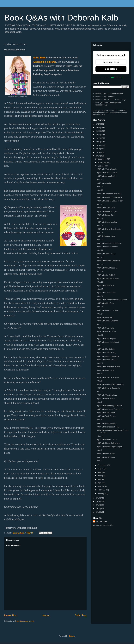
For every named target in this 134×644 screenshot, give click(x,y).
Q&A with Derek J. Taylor (107, 211)
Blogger (72, 636)
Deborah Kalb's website (105, 96)
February (102, 490)
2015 (98, 501)
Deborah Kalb (102, 521)
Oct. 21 (100, 257)
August (101, 469)
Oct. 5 (100, 420)
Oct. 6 (100, 402)
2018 (98, 152)
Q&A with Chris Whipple (107, 169)
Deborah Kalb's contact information (109, 93)
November (102, 162)
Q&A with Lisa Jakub (106, 317)
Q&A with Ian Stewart (106, 454)
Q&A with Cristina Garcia (107, 173)
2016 (98, 498)
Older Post (81, 615)
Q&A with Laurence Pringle (108, 310)
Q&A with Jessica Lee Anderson (110, 201)
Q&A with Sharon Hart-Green (109, 243)
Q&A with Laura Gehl (106, 215)
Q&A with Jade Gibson (106, 254)
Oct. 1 (100, 461)
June (100, 476)
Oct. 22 (100, 250)
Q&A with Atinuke (104, 183)
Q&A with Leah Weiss (106, 399)
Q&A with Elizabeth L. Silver (109, 367)
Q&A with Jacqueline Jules (108, 278)
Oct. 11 (100, 346)
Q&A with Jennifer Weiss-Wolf (109, 194)
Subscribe (111, 69)
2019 (98, 149)
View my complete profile (103, 525)
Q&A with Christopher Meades (109, 197)
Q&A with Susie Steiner (107, 293)
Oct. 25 (100, 226)
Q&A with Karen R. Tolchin (108, 377)
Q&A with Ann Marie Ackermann (110, 409)
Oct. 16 (100, 296)
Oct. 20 (100, 264)
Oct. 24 (100, 233)
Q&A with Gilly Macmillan (107, 268)
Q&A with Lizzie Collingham (108, 443)
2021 (98, 142)
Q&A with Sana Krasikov (107, 222)
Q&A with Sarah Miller (106, 208)
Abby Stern (39, 58)
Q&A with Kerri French (106, 413)
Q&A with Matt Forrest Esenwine (110, 384)
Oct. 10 (100, 363)
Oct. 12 (100, 335)
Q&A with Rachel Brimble (107, 247)
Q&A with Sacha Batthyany (108, 356)
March (101, 486)
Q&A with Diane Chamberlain (109, 229)
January (101, 493)
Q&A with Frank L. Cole (107, 331)
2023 (98, 135)
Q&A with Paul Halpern (107, 339)
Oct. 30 (100, 187)
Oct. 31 (100, 180)
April (100, 483)
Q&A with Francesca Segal (108, 427)
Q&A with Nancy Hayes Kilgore (110, 447)
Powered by (111, 77)
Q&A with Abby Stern (106, 303)
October (101, 166)
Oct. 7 (100, 391)
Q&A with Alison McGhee (107, 360)
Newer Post (11, 615)
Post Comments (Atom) (25, 621)
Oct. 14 (100, 314)
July (100, 472)
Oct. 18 (100, 282)
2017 (98, 156)
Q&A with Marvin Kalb (106, 349)
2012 (98, 512)
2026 (98, 124)
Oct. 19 (100, 271)
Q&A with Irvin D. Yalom (107, 440)
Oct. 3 (100, 450)
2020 (98, 145)
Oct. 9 (100, 374)
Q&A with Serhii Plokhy (107, 353)
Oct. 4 (100, 436)
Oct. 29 (100, 190)
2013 (98, 508)
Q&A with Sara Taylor (106, 328)
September (103, 465)
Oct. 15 (100, 307)
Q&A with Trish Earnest (107, 416)
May (100, 479)
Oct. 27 (100, 204)
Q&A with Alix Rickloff (106, 275)
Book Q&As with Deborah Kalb (61, 18)
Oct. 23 (100, 240)
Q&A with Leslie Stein (106, 457)
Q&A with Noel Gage (106, 370)
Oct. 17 (100, 289)
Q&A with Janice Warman (108, 321)
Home (46, 615)
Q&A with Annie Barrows (107, 423)
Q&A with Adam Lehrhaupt (108, 342)
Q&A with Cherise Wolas (107, 395)
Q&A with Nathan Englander (109, 261)
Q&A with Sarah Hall (106, 286)
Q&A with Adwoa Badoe (107, 176)
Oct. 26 (100, 218)
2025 (98, 128)
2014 (98, 505)
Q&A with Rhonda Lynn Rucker (110, 406)
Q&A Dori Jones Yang (106, 236)
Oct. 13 (100, 324)
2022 (98, 138)
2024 (98, 131)
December (102, 159)
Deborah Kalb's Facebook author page (111, 100)
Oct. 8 (100, 381)
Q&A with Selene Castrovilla (109, 388)
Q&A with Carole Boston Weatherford (112, 300)
